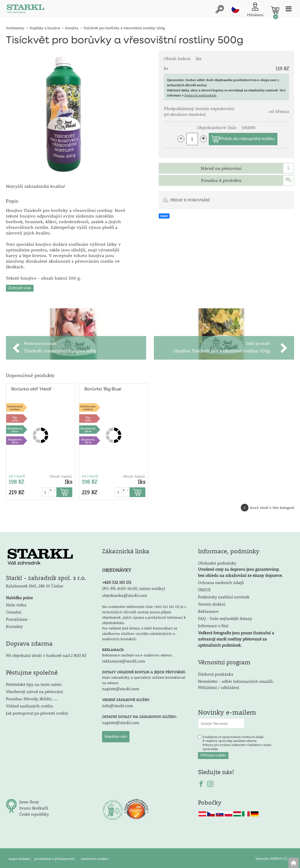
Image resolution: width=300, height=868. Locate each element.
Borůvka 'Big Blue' (103, 388)
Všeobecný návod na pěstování (34, 690)
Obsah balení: (61, 475)
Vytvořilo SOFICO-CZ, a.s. (275, 857)
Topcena (15, 418)
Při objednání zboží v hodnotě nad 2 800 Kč (46, 654)
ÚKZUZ (204, 589)
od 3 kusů (17, 475)
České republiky (34, 813)
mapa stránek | (20, 857)
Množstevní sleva (15, 429)
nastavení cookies (95, 857)
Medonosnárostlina (15, 407)
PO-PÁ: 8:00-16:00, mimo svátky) (134, 587)
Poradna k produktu (221, 180)
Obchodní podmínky (240, 568)
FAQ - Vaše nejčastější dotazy (225, 617)
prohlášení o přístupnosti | (55, 857)
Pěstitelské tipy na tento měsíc (34, 683)
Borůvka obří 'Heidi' (32, 388)
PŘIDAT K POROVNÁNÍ (190, 200)
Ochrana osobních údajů (221, 581)
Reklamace (208, 610)
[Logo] (25, 10)
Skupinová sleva (15, 440)
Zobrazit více (20, 287)
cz (235, 9)
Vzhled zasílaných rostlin (29, 705)
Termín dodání (212, 603)
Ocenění (14, 611)
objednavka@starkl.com (125, 594)
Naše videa (16, 604)
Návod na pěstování (221, 168)
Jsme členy (29, 801)
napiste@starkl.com (121, 688)
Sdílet (164, 216)
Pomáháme (17, 618)
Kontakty (14, 625)
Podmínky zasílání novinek (224, 596)
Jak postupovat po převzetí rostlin (37, 712)
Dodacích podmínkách (200, 95)
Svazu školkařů (34, 807)
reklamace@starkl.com (124, 660)
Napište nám (116, 736)
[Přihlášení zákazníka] (255, 10)
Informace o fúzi (213, 624)
